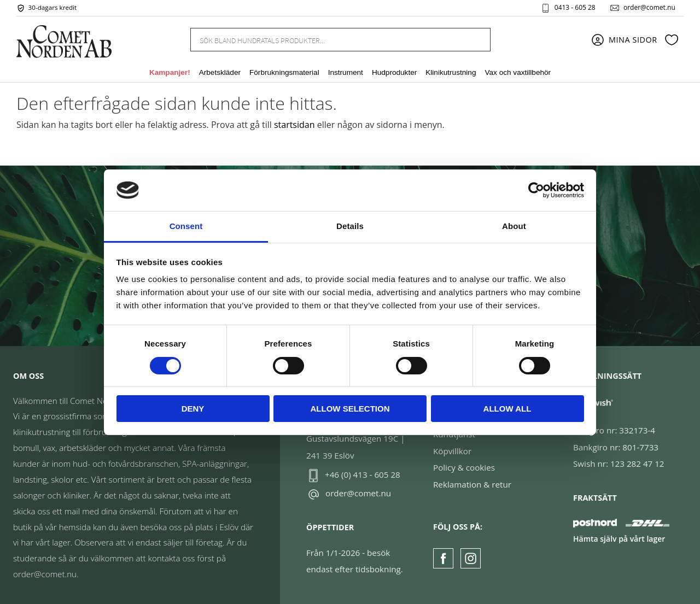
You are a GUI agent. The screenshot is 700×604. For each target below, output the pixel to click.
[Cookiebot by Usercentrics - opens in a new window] (536, 190)
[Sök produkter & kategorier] (327, 39)
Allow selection (350, 409)
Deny (193, 409)
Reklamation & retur (472, 484)
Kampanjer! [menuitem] (170, 73)
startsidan (294, 125)
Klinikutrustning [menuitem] (451, 73)
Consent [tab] (186, 226)
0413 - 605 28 (574, 8)
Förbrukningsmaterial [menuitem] (284, 73)
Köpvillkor (452, 451)
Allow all (507, 409)
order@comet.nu (649, 8)
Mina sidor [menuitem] (633, 40)
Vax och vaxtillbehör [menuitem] (518, 73)
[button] (672, 40)
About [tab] (514, 226)
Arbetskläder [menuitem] (220, 73)
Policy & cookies (464, 467)
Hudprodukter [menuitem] (394, 73)
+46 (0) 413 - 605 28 (363, 474)
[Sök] (476, 40)
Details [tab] (350, 226)
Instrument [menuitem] (346, 73)
